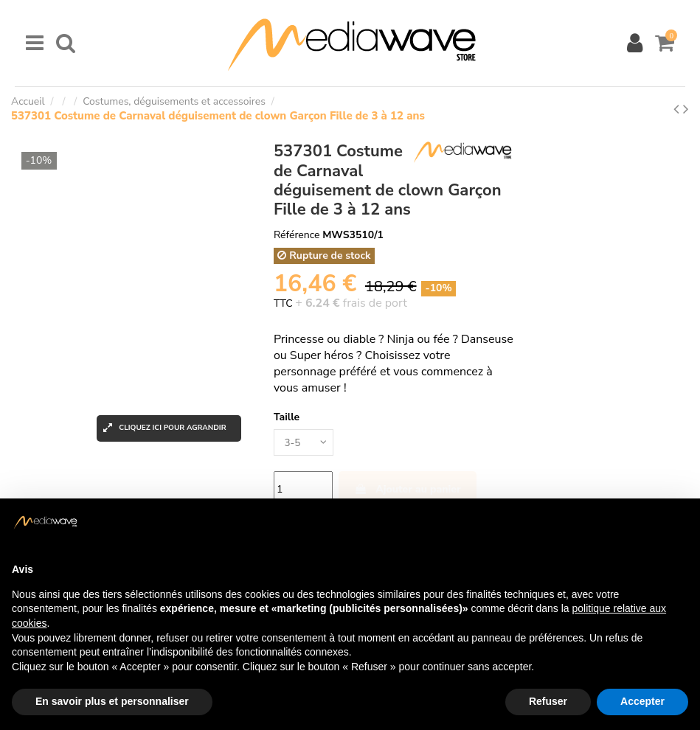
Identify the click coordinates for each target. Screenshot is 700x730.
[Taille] (305, 443)
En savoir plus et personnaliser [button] (112, 701)
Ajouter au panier (408, 490)
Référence (297, 235)
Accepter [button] (642, 701)
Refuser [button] (548, 701)
